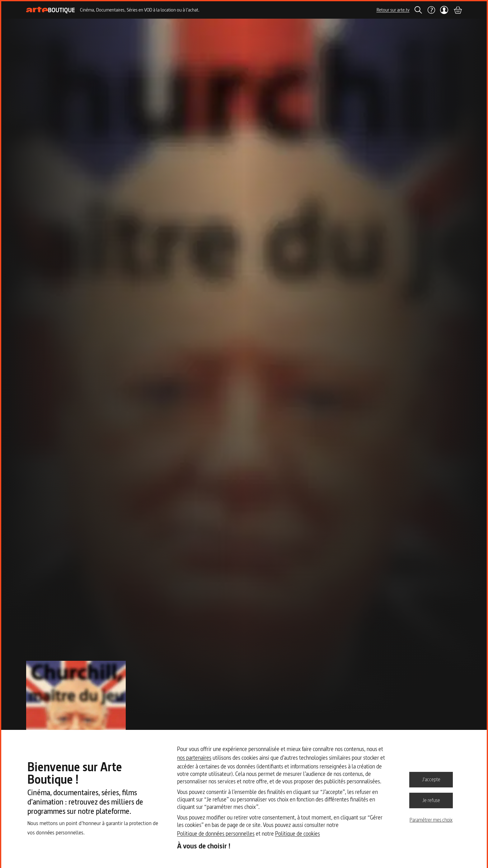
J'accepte (431, 779)
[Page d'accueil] (51, 10)
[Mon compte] (444, 10)
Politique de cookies (298, 834)
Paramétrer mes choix (431, 820)
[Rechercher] (418, 10)
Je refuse (431, 800)
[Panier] (457, 10)
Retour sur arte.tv (393, 10)
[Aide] (431, 10)
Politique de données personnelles (216, 834)
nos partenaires (194, 758)
